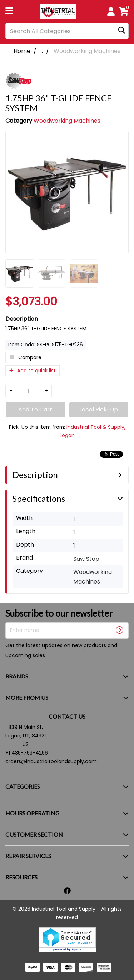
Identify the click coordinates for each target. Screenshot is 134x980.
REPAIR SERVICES (28, 856)
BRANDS (17, 676)
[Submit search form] (122, 31)
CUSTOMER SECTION (34, 834)
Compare (25, 358)
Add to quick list (33, 371)
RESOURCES (21, 877)
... (41, 51)
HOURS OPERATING (32, 813)
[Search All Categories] (67, 31)
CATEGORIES (23, 786)
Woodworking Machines (87, 51)
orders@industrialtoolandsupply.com (51, 761)
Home (22, 51)
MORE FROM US (27, 697)
